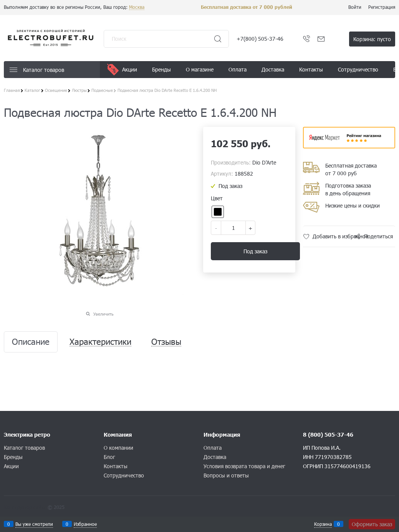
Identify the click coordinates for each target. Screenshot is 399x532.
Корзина (323, 524)
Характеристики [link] (100, 342)
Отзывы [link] (166, 342)
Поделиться (378, 236)
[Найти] (218, 39)
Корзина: (372, 39)
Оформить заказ (372, 524)
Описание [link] (31, 342)
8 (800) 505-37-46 (328, 435)
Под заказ (255, 251)
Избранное (85, 524)
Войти (355, 7)
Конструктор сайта (25, 507)
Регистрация (382, 7)
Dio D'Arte (264, 162)
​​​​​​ (349, 146)
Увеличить (103, 314)
